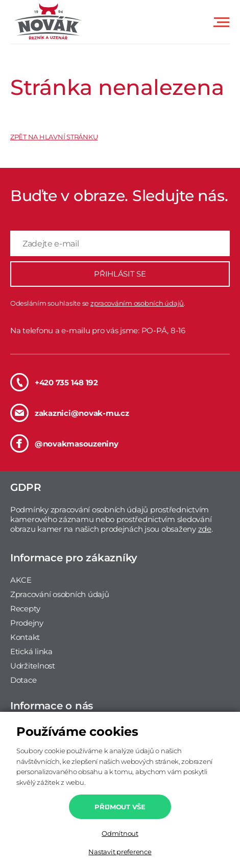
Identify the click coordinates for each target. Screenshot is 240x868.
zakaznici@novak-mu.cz (70, 413)
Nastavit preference (120, 852)
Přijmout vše (120, 807)
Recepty (25, 609)
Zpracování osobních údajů (60, 594)
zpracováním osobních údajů (137, 303)
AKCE (21, 580)
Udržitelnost (33, 666)
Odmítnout (120, 833)
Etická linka (31, 651)
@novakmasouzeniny (64, 443)
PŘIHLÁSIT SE (120, 274)
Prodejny (27, 623)
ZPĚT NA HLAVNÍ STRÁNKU (54, 137)
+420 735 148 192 (54, 382)
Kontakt (25, 637)
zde (205, 529)
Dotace (23, 680)
